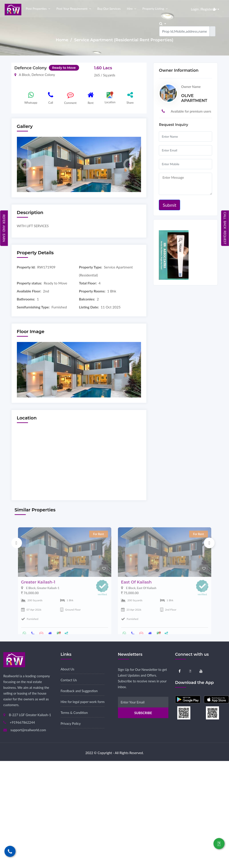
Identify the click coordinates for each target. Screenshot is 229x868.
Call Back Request (225, 228)
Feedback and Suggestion (79, 691)
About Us (68, 669)
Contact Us (69, 680)
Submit (169, 205)
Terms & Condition (74, 713)
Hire (130, 9)
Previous (17, 543)
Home (63, 40)
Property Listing (153, 9)
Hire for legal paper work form (83, 702)
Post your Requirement (72, 9)
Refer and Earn (4, 228)
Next (209, 543)
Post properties (36, 9)
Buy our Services (109, 9)
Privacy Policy (71, 723)
